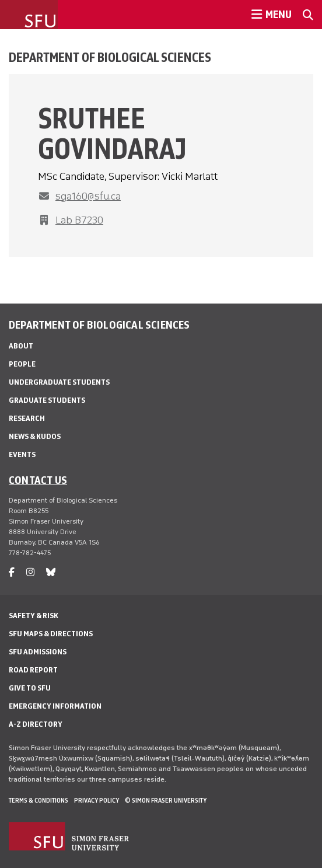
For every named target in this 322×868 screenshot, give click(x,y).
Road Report (33, 670)
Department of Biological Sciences (110, 57)
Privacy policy (97, 800)
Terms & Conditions (38, 800)
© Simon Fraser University (166, 800)
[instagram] (30, 572)
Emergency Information (55, 706)
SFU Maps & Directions (51, 634)
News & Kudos (35, 436)
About (21, 346)
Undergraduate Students (59, 382)
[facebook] (12, 572)
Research (27, 418)
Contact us (38, 480)
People (22, 364)
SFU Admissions (38, 652)
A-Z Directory (36, 724)
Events (22, 454)
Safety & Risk (34, 616)
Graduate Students (47, 400)
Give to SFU (30, 688)
